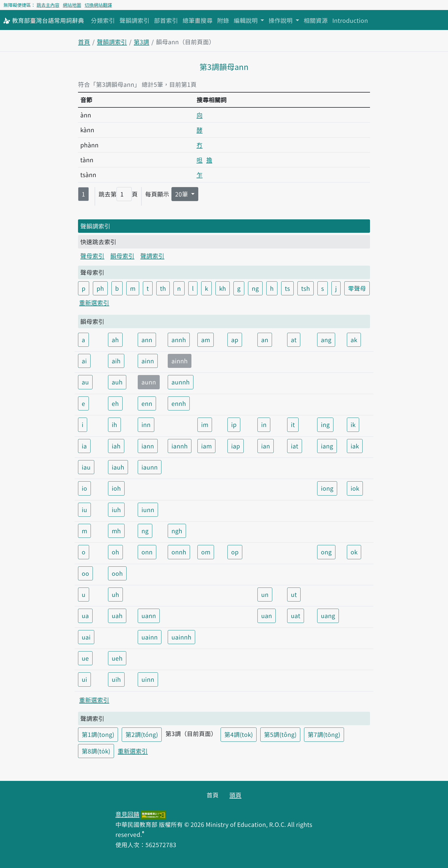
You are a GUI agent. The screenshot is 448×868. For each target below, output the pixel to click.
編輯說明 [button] (246, 20)
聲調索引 (152, 256)
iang (327, 446)
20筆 (182, 194)
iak (355, 446)
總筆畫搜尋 (198, 20)
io (84, 488)
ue (85, 658)
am (206, 340)
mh (116, 531)
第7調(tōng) (324, 734)
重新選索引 (94, 302)
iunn (148, 510)
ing (325, 424)
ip (234, 424)
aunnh (181, 382)
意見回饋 (127, 814)
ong (326, 552)
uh (115, 594)
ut (294, 594)
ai (84, 361)
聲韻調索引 (134, 20)
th (163, 288)
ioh (116, 488)
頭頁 (235, 795)
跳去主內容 (48, 5)
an (265, 340)
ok (354, 552)
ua (85, 616)
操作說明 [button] (281, 20)
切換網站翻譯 (98, 5)
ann (147, 340)
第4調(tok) (239, 734)
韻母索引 (122, 256)
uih (116, 679)
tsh (306, 288)
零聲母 (357, 288)
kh (223, 288)
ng (255, 288)
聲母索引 (92, 256)
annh (179, 340)
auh (117, 382)
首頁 (84, 42)
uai (86, 637)
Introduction (350, 20)
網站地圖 (72, 5)
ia (84, 446)
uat (296, 616)
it (293, 424)
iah (116, 446)
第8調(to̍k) (96, 751)
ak (354, 340)
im (205, 424)
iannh (180, 446)
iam (206, 446)
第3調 (141, 42)
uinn (148, 679)
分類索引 (103, 20)
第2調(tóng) (142, 734)
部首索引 (166, 20)
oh (115, 552)
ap (235, 340)
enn (147, 403)
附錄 (223, 20)
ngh (177, 531)
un (265, 594)
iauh (118, 467)
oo (85, 573)
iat (295, 446)
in (264, 424)
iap (236, 446)
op (235, 552)
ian (266, 446)
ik (353, 424)
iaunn (150, 467)
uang (328, 616)
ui (84, 679)
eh (115, 403)
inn (146, 424)
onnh (179, 552)
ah (115, 340)
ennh (179, 403)
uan (267, 616)
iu (84, 510)
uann (149, 616)
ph (100, 288)
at (294, 340)
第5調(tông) (280, 734)
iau (86, 467)
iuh (116, 510)
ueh (117, 658)
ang (326, 340)
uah (117, 616)
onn (147, 552)
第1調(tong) (98, 734)
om (206, 552)
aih (116, 361)
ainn (148, 361)
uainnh (181, 637)
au (85, 382)
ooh (117, 573)
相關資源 (316, 20)
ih (114, 424)
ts (287, 288)
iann (148, 446)
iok (355, 488)
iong (327, 488)
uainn (150, 637)
